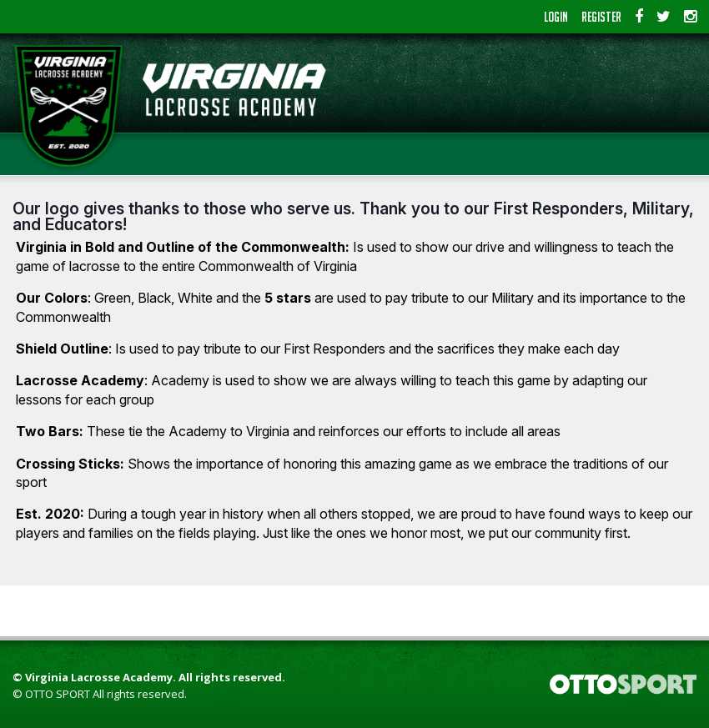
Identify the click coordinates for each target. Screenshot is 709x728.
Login (556, 17)
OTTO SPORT (58, 694)
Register (601, 17)
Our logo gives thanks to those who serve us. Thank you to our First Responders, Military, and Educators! (353, 216)
